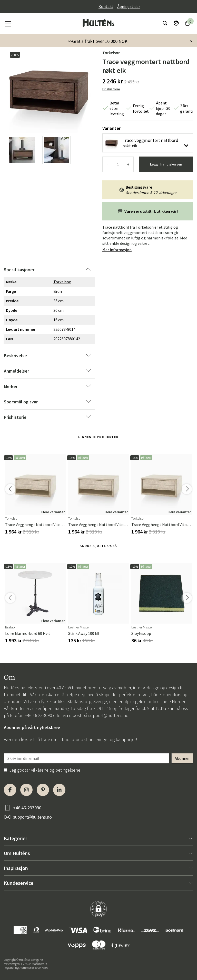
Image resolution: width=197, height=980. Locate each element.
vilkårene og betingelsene (56, 770)
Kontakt (106, 6)
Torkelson (111, 53)
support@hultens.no (108, 715)
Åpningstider (129, 6)
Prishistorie (111, 89)
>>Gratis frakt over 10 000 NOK (97, 41)
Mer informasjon (117, 250)
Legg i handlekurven (166, 164)
